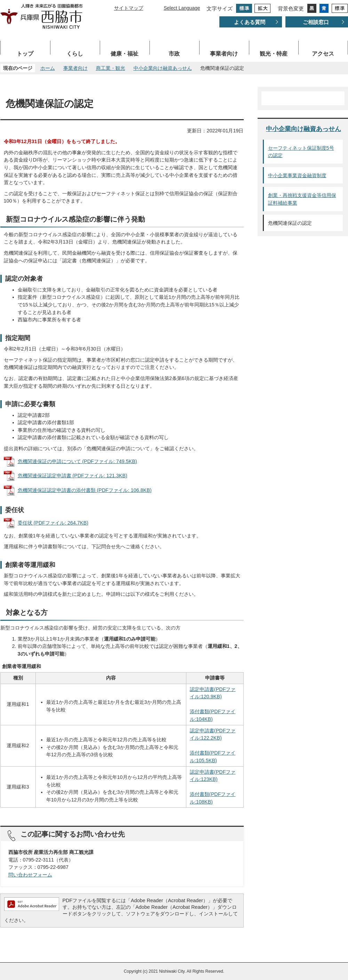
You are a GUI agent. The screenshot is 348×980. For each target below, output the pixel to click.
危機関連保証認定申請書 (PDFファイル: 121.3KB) (73, 476)
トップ (25, 54)
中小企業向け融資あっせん (163, 68)
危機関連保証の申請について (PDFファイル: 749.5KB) (78, 461)
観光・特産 (274, 54)
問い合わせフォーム (30, 875)
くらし (75, 54)
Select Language (182, 8)
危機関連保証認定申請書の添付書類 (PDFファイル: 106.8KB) (85, 490)
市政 (174, 54)
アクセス (323, 54)
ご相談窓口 (316, 22)
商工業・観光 (111, 68)
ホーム (48, 68)
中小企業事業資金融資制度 (297, 175)
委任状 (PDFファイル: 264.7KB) (53, 523)
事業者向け (224, 54)
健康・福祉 (124, 54)
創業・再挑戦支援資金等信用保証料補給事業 (302, 199)
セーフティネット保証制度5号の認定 (301, 152)
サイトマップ (129, 8)
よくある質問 (250, 22)
